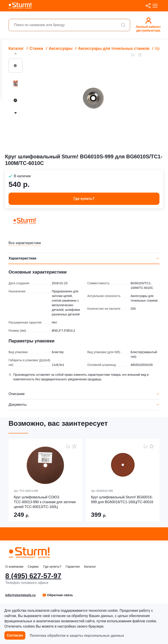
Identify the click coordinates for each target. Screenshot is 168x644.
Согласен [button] (15, 635)
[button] (58, 595)
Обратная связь (58, 595)
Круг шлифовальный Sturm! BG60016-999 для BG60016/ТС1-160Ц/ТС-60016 (122, 500)
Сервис (33, 566)
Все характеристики (25, 243)
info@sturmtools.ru (20, 595)
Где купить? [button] (84, 199)
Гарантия (73, 566)
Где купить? (52, 566)
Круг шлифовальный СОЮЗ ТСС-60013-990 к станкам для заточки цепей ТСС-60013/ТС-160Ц (45, 502)
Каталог (90, 566)
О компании (14, 566)
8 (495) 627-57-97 (33, 576)
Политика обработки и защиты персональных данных (77, 636)
